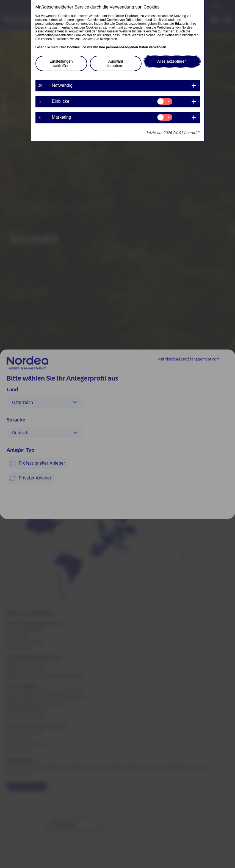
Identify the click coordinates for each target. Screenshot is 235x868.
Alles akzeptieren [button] (172, 61)
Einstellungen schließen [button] (61, 63)
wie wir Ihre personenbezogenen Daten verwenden (127, 47)
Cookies (73, 47)
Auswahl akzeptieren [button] (115, 63)
